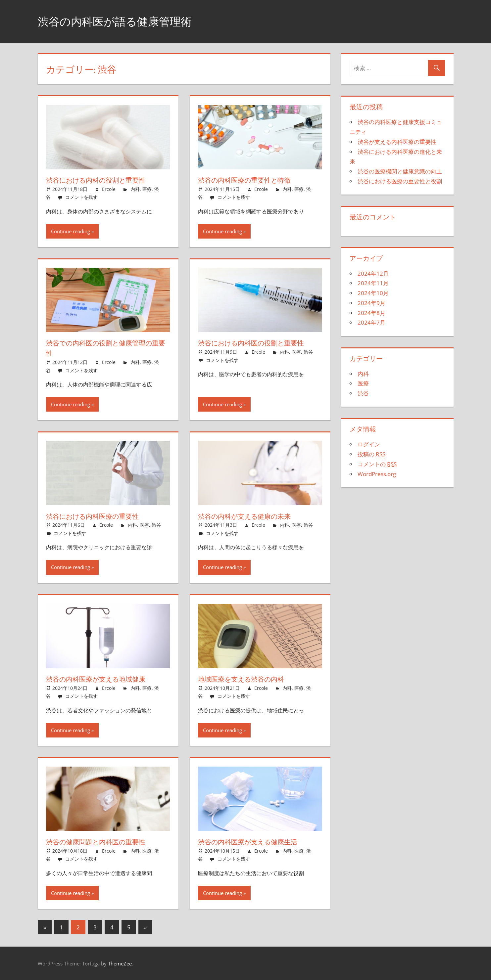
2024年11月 (373, 283)
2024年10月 (373, 293)
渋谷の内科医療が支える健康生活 (253, 842)
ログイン (369, 444)
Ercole (109, 189)
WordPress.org (377, 474)
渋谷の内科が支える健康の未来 (250, 516)
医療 (147, 189)
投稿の (371, 454)
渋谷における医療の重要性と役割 (400, 181)
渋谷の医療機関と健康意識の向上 (400, 171)
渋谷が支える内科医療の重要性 (397, 142)
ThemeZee (120, 963)
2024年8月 (371, 313)
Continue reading (71, 231)
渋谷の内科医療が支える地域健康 (101, 679)
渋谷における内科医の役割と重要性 (257, 343)
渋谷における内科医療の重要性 (98, 516)
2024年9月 (371, 303)
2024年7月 (371, 322)
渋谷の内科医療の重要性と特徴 (249, 180)
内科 (135, 189)
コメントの (377, 464)
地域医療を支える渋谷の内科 (246, 679)
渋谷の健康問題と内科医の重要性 (101, 842)
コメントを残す (81, 197)
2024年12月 (373, 273)
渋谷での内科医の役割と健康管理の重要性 (105, 348)
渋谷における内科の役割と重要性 (102, 180)
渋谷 (308, 352)
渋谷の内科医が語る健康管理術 (122, 21)
